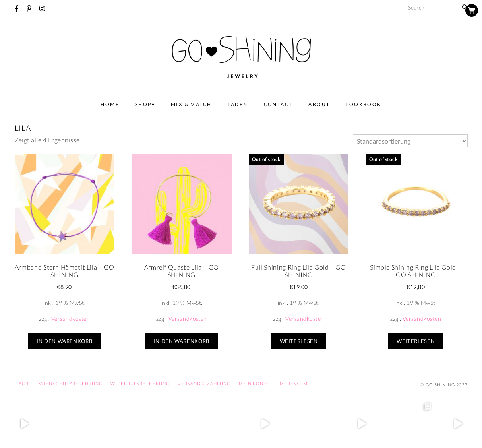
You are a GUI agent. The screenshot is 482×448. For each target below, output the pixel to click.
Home (110, 104)
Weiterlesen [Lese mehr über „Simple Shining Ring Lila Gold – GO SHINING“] (416, 341)
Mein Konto (255, 383)
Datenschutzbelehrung (70, 383)
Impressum (293, 383)
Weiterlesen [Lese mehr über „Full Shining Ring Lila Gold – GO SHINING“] (299, 341)
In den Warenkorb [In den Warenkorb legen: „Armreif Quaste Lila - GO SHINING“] (182, 341)
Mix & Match (191, 104)
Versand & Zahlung (204, 383)
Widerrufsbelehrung (140, 383)
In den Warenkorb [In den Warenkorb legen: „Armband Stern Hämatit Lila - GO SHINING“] (64, 341)
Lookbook (363, 104)
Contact (278, 104)
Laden (238, 104)
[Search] (465, 7)
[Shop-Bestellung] (410, 141)
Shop (143, 104)
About (319, 104)
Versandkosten (71, 319)
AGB (24, 383)
